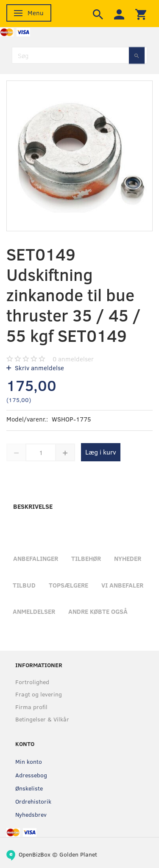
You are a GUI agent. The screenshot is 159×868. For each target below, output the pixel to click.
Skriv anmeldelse (39, 368)
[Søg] (137, 55)
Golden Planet (78, 854)
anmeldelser (73, 359)
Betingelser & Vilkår (42, 719)
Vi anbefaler (122, 585)
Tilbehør (86, 558)
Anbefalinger (36, 558)
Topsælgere (68, 585)
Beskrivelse (33, 506)
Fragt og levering (39, 694)
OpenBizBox (35, 854)
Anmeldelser (34, 611)
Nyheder (128, 558)
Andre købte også (98, 611)
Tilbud (24, 585)
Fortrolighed (32, 682)
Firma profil (31, 707)
